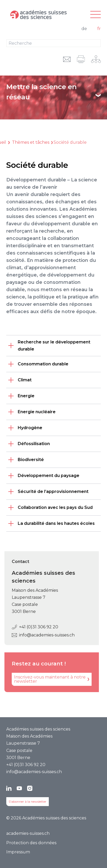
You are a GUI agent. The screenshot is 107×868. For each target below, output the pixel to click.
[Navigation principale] (96, 15)
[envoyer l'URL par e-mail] (67, 59)
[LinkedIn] (9, 788)
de (84, 29)
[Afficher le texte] (98, 95)
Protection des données (31, 843)
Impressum (18, 852)
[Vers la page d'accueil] (38, 15)
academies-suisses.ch (28, 833)
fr (99, 29)
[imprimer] (81, 59)
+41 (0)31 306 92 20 (31, 627)
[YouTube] (19, 788)
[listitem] (53, 346)
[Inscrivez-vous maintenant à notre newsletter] (48, 679)
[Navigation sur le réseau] (96, 59)
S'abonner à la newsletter (28, 801)
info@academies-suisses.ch (39, 635)
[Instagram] (30, 788)
